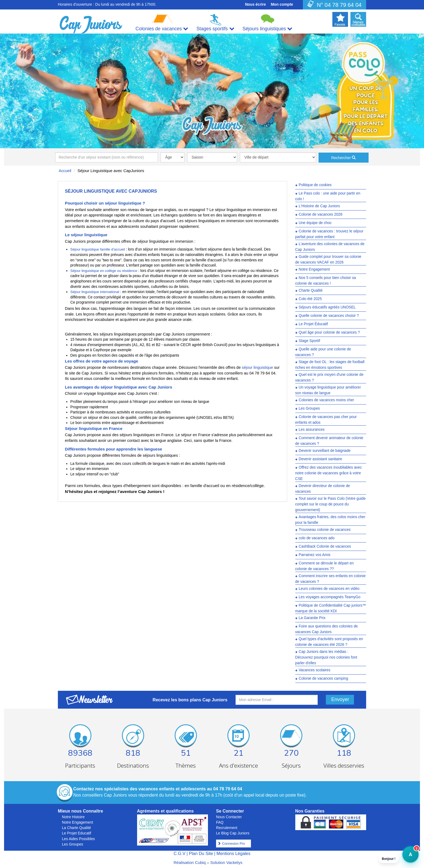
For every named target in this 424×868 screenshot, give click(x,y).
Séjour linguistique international (95, 292)
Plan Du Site (201, 854)
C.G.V (180, 854)
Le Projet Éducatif (313, 324)
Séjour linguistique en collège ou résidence (104, 271)
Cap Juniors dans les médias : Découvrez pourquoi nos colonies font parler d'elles (326, 658)
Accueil (65, 171)
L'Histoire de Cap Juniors (319, 206)
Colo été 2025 (310, 299)
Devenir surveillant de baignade (325, 451)
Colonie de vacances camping (324, 679)
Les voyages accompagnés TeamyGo (330, 597)
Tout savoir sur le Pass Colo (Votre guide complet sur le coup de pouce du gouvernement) (331, 504)
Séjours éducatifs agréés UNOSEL (327, 307)
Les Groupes (309, 408)
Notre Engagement (314, 269)
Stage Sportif (309, 341)
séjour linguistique (257, 367)
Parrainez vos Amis (315, 555)
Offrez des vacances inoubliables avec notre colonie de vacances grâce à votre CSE (329, 473)
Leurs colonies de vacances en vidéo (329, 589)
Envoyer (340, 699)
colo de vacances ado (317, 538)
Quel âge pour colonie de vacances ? (329, 332)
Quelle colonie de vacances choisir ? (329, 316)
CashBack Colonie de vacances (325, 546)
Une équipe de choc (315, 223)
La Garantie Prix (312, 618)
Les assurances (312, 430)
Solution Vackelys (226, 862)
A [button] (407, 857)
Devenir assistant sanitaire (321, 459)
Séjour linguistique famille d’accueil (98, 249)
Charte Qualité (311, 290)
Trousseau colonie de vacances (325, 530)
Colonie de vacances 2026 (321, 214)
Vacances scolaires (315, 670)
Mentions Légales (233, 854)
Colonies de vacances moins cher (327, 400)
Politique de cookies (315, 185)
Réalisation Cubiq (190, 862)
